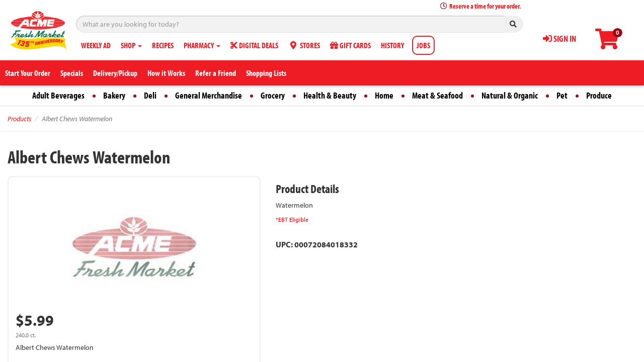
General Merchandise (209, 95)
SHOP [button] (131, 45)
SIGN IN (559, 38)
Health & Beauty (330, 95)
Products (19, 119)
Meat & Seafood (437, 95)
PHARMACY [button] (202, 45)
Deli (150, 95)
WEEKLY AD (96, 45)
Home (384, 95)
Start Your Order (28, 73)
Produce (599, 95)
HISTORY (392, 45)
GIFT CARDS (350, 45)
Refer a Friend (216, 73)
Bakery (114, 95)
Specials (72, 73)
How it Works (166, 73)
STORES (304, 45)
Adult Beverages (58, 95)
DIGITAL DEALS (254, 45)
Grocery (273, 95)
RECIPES (163, 45)
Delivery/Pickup (115, 73)
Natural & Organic (510, 95)
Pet (562, 95)
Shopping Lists (266, 73)
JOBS (423, 45)
